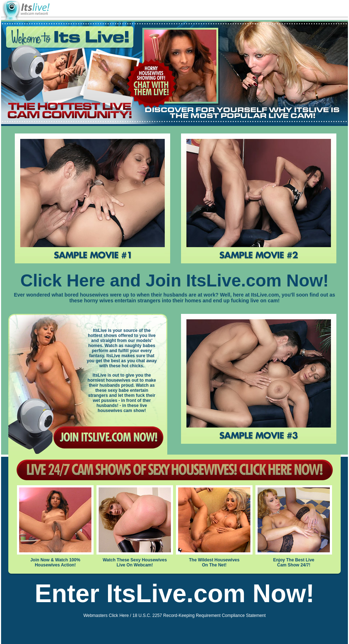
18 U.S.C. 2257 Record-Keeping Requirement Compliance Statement (199, 615)
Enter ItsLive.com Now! (174, 593)
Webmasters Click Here (106, 615)
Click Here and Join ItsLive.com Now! (174, 281)
